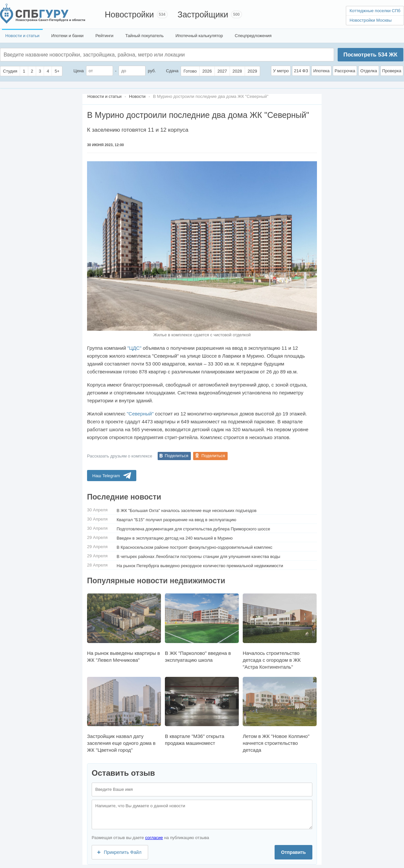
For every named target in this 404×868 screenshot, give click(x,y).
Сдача (172, 71)
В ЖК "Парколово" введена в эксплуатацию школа (202, 628)
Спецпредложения (253, 36)
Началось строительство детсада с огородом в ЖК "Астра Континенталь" (280, 631)
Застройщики (203, 14)
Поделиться (177, 456)
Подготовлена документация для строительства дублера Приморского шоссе (193, 529)
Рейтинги (104, 36)
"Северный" (140, 414)
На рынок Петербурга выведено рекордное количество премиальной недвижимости (200, 566)
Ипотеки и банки (67, 36)
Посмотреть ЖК (370, 55)
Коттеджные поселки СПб (375, 11)
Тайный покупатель (144, 36)
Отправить (293, 852)
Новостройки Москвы (370, 20)
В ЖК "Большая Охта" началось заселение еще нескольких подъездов (187, 511)
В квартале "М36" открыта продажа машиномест (202, 711)
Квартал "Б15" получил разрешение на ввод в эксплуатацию (176, 520)
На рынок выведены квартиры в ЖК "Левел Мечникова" (124, 628)
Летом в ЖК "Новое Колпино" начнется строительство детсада (280, 715)
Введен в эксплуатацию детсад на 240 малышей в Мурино (175, 538)
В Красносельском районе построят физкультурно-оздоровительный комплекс (194, 547)
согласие (154, 838)
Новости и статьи (22, 36)
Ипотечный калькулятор (199, 36)
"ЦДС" (135, 348)
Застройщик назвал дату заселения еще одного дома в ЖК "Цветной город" (124, 715)
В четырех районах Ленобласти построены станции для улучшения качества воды (198, 556)
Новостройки (129, 14)
